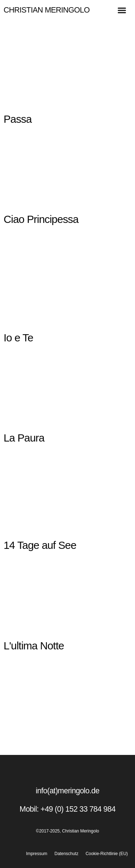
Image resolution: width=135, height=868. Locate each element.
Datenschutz (66, 854)
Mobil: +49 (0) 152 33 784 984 (67, 809)
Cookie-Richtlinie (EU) (107, 854)
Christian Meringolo (47, 10)
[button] (122, 10)
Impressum (37, 854)
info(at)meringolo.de (67, 791)
